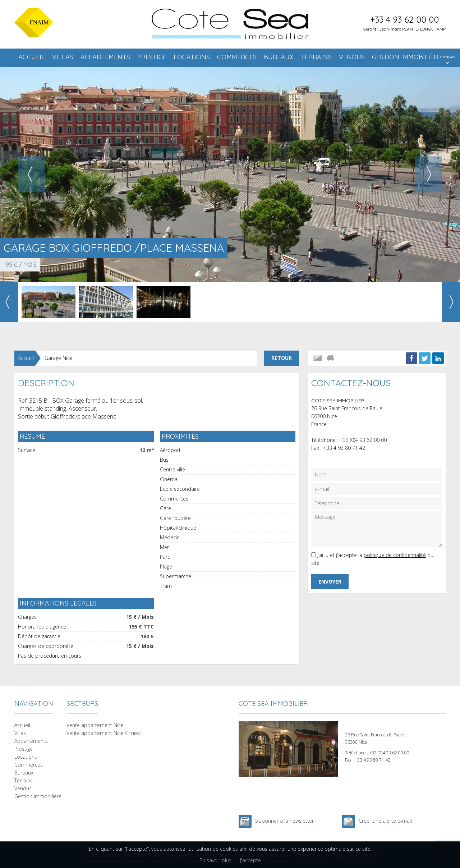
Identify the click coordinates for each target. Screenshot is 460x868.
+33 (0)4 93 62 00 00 (363, 440)
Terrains (316, 57)
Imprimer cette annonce (331, 358)
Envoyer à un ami (317, 358)
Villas (63, 57)
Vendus (352, 57)
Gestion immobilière (407, 57)
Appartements (105, 57)
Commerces (237, 57)
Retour (282, 358)
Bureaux (279, 57)
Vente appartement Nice (95, 725)
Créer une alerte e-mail (385, 821)
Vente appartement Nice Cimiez (103, 733)
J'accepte (250, 860)
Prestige (152, 57)
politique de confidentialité (395, 555)
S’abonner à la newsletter (284, 821)
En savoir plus (215, 860)
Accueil (32, 57)
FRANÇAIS (447, 57)
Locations (192, 57)
